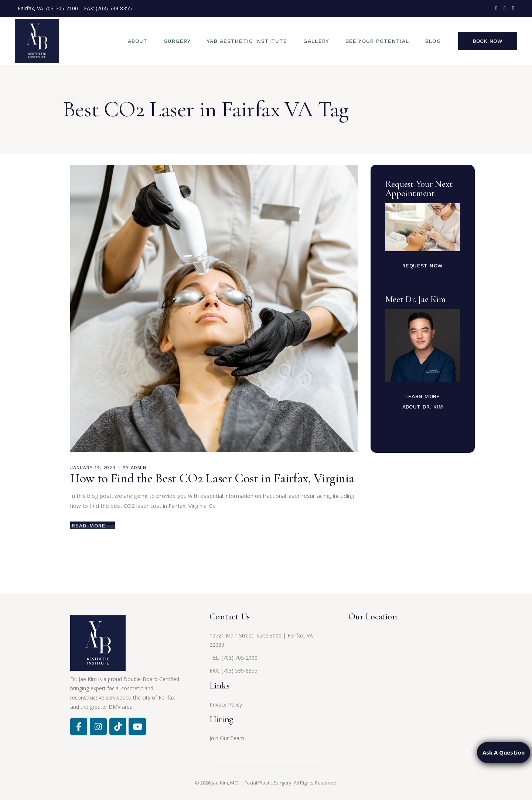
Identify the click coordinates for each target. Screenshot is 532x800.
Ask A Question (504, 752)
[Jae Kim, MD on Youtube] (137, 727)
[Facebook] (79, 727)
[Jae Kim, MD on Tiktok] (118, 727)
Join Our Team (227, 738)
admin (139, 468)
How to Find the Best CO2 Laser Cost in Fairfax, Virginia (212, 478)
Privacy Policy (226, 705)
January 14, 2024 (93, 468)
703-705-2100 (61, 8)
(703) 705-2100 (239, 658)
